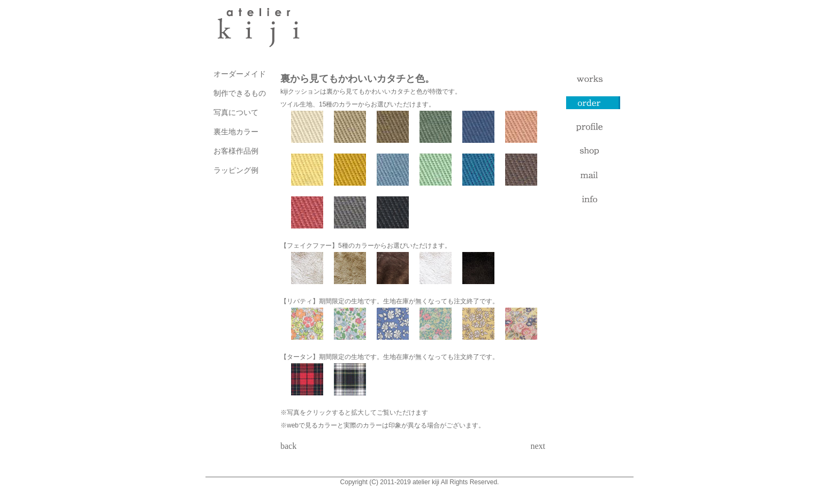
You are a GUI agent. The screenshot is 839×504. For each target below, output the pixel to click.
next (538, 446)
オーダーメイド (240, 74)
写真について (236, 112)
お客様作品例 (236, 151)
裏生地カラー (236, 132)
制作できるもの (240, 93)
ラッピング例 (236, 170)
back (288, 446)
